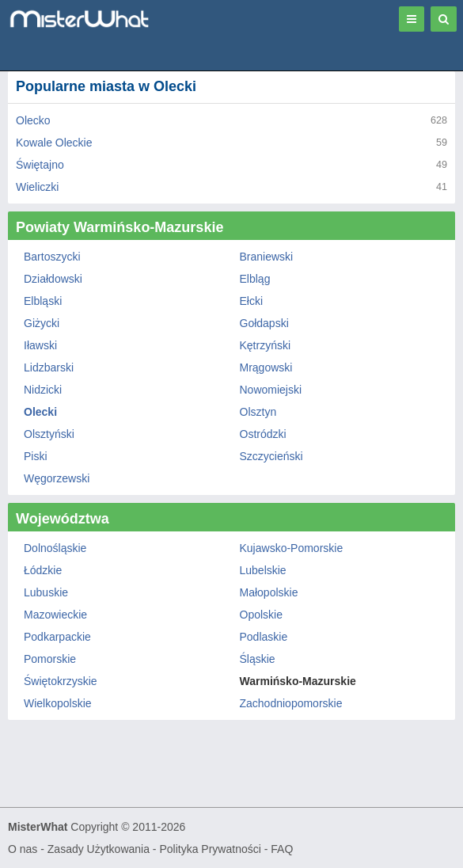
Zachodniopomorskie (291, 703)
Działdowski (53, 279)
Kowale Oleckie (54, 143)
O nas (23, 849)
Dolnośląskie (55, 548)
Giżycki (42, 323)
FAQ (282, 849)
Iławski (40, 345)
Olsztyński (49, 434)
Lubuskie (46, 592)
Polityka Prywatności (210, 849)
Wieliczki (37, 187)
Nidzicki (43, 390)
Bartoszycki (52, 257)
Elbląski (43, 301)
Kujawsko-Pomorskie (292, 548)
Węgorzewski (57, 478)
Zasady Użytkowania (99, 849)
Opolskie (261, 615)
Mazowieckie (55, 615)
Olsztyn (258, 412)
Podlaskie (264, 637)
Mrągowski (266, 367)
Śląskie (258, 659)
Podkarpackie (57, 637)
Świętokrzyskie (61, 681)
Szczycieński (271, 456)
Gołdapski (264, 323)
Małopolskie (269, 592)
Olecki (40, 412)
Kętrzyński (266, 345)
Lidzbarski (49, 367)
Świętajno (40, 165)
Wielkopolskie (58, 703)
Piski (36, 456)
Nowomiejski (271, 390)
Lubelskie (263, 570)
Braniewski (267, 257)
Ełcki (252, 301)
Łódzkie (43, 570)
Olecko (33, 120)
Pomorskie (50, 659)
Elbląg (255, 279)
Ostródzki (263, 434)
